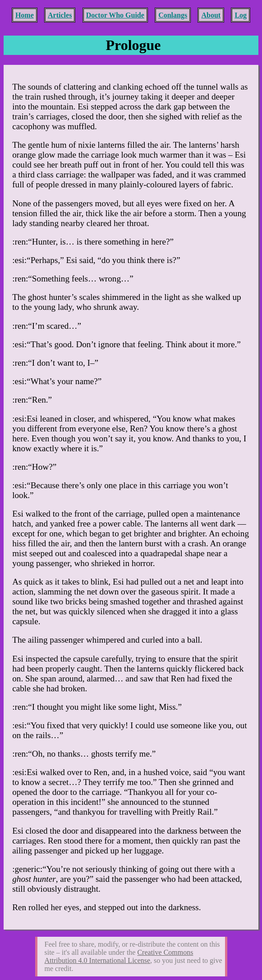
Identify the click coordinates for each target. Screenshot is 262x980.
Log (241, 15)
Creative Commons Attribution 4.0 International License (119, 956)
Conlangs (173, 15)
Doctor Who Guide (115, 15)
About (211, 15)
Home (25, 15)
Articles (60, 15)
